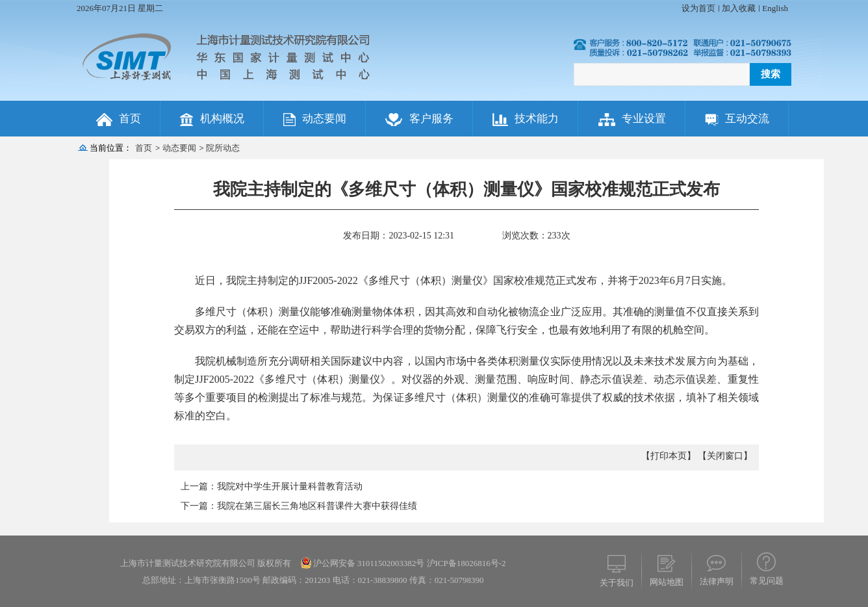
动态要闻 (179, 148)
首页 (144, 148)
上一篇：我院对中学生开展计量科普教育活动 (272, 486)
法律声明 (717, 581)
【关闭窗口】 (725, 456)
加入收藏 (739, 8)
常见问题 (767, 581)
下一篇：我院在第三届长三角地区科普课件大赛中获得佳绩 (299, 506)
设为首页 (698, 8)
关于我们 (617, 583)
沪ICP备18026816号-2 (465, 563)
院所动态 (223, 148)
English (775, 8)
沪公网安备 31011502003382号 (369, 563)
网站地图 (667, 582)
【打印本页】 (669, 456)
